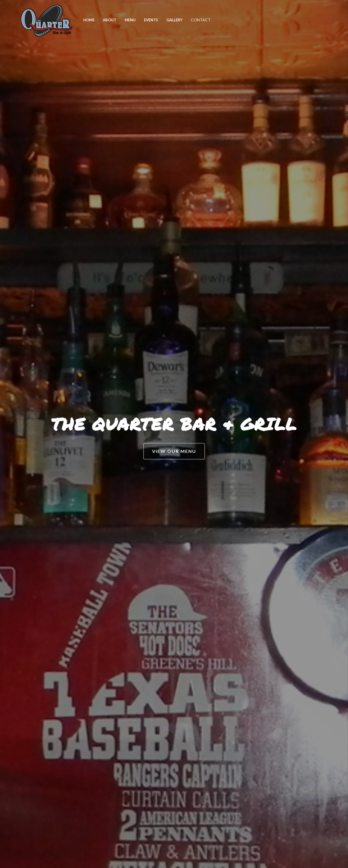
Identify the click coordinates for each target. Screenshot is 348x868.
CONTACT (201, 20)
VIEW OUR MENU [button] (174, 451)
